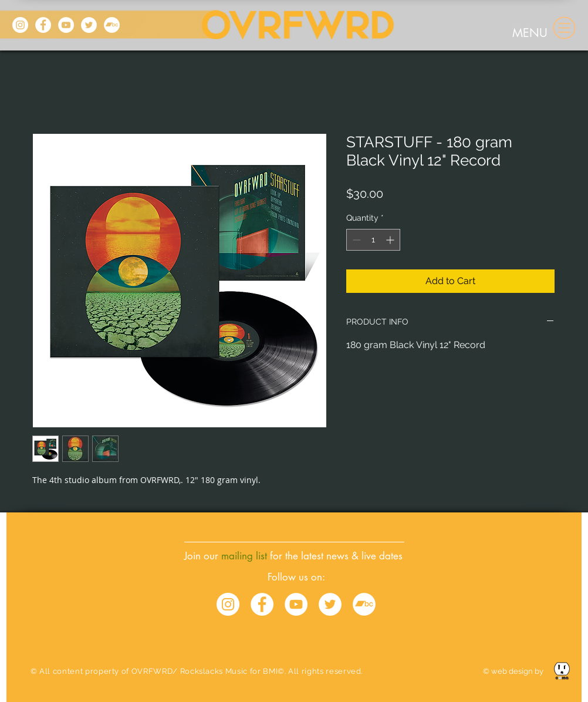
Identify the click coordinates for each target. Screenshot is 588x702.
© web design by (514, 671)
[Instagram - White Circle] (228, 604)
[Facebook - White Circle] (262, 604)
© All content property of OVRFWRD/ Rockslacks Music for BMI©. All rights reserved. (197, 671)
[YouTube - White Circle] (296, 604)
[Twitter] (89, 25)
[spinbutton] (373, 240)
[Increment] (391, 240)
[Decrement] (355, 240)
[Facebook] (43, 25)
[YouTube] (66, 25)
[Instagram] (20, 25)
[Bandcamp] (112, 25)
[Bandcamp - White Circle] (364, 604)
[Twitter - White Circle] (330, 604)
